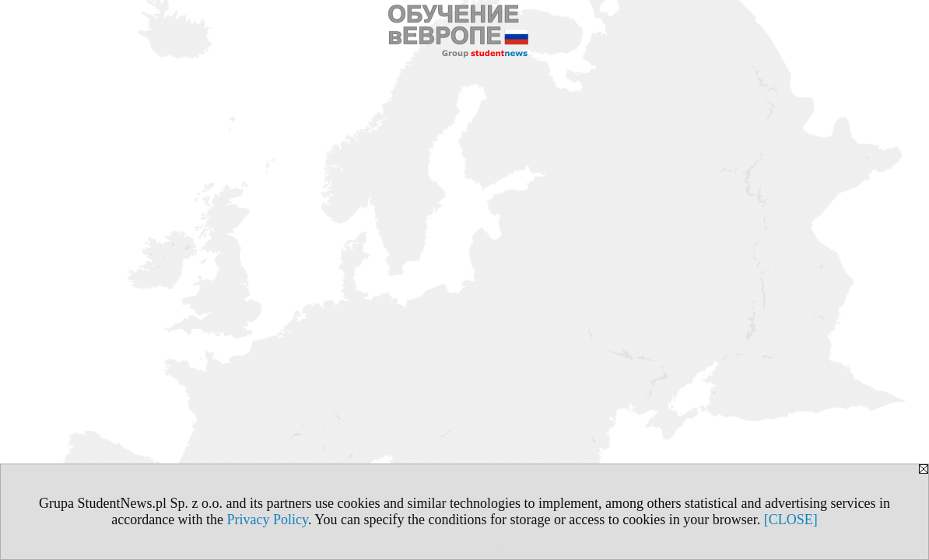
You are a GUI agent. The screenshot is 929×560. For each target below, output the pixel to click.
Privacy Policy (268, 520)
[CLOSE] (791, 520)
